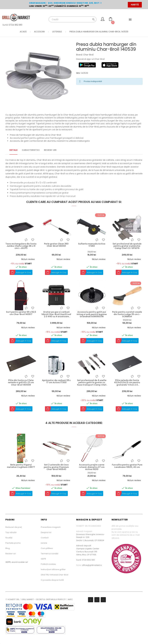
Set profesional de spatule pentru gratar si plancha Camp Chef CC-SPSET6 (127, 246)
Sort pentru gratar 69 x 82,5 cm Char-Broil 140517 (21, 313)
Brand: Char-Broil (85, 55)
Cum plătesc (47, 548)
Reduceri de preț (14, 527)
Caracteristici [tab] (31, 150)
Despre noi (46, 532)
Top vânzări (11, 532)
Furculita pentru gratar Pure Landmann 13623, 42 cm (127, 466)
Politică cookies (48, 564)
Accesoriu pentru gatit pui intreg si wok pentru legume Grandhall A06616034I (92, 314)
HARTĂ (135, 5)
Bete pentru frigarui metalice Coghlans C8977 (21, 466)
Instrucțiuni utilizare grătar (53, 569)
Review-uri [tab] (50, 150)
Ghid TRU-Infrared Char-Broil (55, 575)
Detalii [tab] (13, 150)
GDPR (43, 559)
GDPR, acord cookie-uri (17, 562)
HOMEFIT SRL (13, 599)
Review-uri (11, 554)
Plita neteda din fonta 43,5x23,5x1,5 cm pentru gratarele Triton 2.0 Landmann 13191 (127, 383)
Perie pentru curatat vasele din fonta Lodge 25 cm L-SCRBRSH (127, 314)
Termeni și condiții (50, 554)
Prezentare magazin (51, 527)
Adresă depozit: (84, 546)
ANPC (70, 599)
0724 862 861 (15, 25)
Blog (8, 548)
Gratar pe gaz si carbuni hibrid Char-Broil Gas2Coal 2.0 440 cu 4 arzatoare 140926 (56, 314)
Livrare (44, 543)
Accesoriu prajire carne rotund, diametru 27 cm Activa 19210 (92, 467)
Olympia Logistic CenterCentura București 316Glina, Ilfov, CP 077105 (88, 552)
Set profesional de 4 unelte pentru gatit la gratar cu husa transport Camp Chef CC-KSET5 (92, 383)
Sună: (79, 560)
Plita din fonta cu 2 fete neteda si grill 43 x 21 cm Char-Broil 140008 (21, 383)
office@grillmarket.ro (92, 565)
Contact (45, 538)
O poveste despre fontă (52, 580)
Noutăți (9, 538)
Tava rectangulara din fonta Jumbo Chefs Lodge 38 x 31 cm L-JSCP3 (21, 246)
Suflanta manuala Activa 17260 (92, 245)
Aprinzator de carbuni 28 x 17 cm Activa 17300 (56, 382)
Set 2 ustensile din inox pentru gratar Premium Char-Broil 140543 (56, 467)
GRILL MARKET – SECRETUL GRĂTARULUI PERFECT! (43, 599)
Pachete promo (13, 543)
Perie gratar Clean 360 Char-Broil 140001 (56, 245)
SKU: (78, 73)
